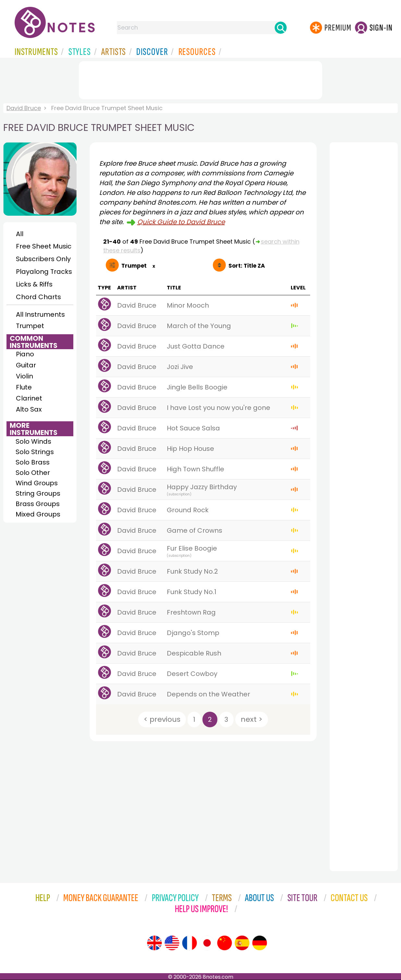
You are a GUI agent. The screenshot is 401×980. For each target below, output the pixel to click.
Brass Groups (38, 504)
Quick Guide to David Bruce (181, 222)
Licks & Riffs (34, 284)
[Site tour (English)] (154, 943)
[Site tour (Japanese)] (207, 943)
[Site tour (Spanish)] (242, 943)
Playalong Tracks (44, 272)
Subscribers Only (43, 259)
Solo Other (33, 473)
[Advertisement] (200, 79)
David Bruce (24, 108)
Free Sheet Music (44, 246)
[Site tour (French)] (189, 943)
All (20, 234)
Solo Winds (33, 441)
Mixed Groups (38, 514)
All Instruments (40, 314)
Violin (24, 376)
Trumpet (30, 326)
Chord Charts (38, 297)
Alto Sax (29, 409)
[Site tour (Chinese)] (225, 943)
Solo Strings (35, 452)
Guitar (26, 365)
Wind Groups (37, 483)
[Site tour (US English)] (172, 943)
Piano (25, 354)
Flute (24, 387)
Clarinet (29, 398)
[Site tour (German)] (260, 943)
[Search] (281, 28)
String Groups (38, 493)
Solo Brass (33, 462)
